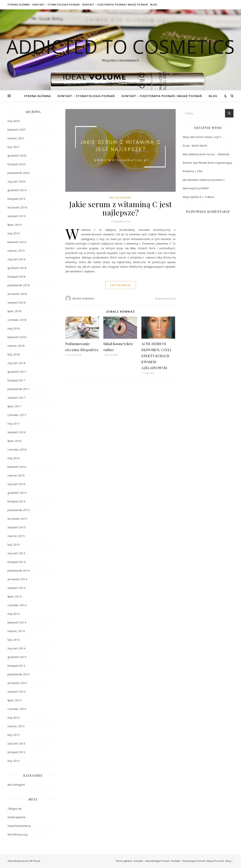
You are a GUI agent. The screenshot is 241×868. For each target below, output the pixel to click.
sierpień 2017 (17, 398)
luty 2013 (14, 735)
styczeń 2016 (16, 484)
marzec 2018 (16, 346)
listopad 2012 (16, 752)
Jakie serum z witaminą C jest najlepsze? (120, 208)
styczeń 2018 (16, 363)
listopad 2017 (16, 380)
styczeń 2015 (16, 553)
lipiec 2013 (14, 700)
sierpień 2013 (17, 692)
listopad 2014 (16, 562)
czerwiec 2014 (17, 605)
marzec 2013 (16, 726)
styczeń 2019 (16, 259)
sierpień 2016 (17, 432)
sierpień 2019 (17, 216)
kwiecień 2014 (17, 622)
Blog (154, 5)
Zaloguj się (14, 808)
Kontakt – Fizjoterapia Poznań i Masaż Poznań (115, 5)
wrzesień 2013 (17, 683)
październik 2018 (19, 285)
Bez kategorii (16, 785)
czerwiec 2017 (17, 415)
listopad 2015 (16, 501)
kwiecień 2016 (17, 467)
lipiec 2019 (14, 225)
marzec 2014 (16, 631)
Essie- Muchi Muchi (195, 145)
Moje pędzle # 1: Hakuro (199, 197)
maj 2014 (14, 614)
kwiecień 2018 (17, 337)
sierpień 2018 (17, 302)
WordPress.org (18, 834)
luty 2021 (14, 147)
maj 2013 (14, 717)
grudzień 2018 (17, 268)
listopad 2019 (16, 199)
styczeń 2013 (16, 743)
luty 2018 (14, 354)
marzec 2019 (16, 251)
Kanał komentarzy (19, 826)
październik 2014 (19, 570)
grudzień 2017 (17, 372)
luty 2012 (14, 761)
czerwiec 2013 (17, 709)
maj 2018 (14, 328)
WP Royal (35, 861)
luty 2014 (14, 640)
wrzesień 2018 (17, 294)
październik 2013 (19, 674)
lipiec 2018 (14, 311)
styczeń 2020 (16, 181)
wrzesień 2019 (17, 207)
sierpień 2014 (17, 588)
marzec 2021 (16, 138)
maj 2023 (14, 121)
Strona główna (19, 5)
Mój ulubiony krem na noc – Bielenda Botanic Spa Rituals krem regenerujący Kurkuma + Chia (207, 163)
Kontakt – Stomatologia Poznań (56, 5)
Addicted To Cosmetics (120, 46)
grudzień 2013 (17, 657)
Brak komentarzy (165, 298)
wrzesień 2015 (17, 519)
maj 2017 (14, 423)
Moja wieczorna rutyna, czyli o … (203, 137)
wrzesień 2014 (17, 579)
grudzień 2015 (17, 493)
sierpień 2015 (17, 527)
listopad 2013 (16, 666)
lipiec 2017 (14, 406)
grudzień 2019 (17, 190)
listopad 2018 (16, 276)
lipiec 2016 (14, 441)
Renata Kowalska (83, 298)
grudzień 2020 (17, 155)
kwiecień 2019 (17, 242)
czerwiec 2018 (17, 320)
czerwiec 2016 (17, 449)
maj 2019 (14, 233)
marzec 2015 (16, 536)
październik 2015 (19, 510)
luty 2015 (14, 545)
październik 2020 (19, 173)
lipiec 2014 (14, 596)
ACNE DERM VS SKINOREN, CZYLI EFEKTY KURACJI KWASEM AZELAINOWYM (156, 356)
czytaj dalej (121, 285)
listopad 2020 (16, 164)
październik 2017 (19, 389)
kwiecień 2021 (17, 130)
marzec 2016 (16, 475)
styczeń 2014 (16, 648)
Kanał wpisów (16, 817)
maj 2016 (14, 458)
